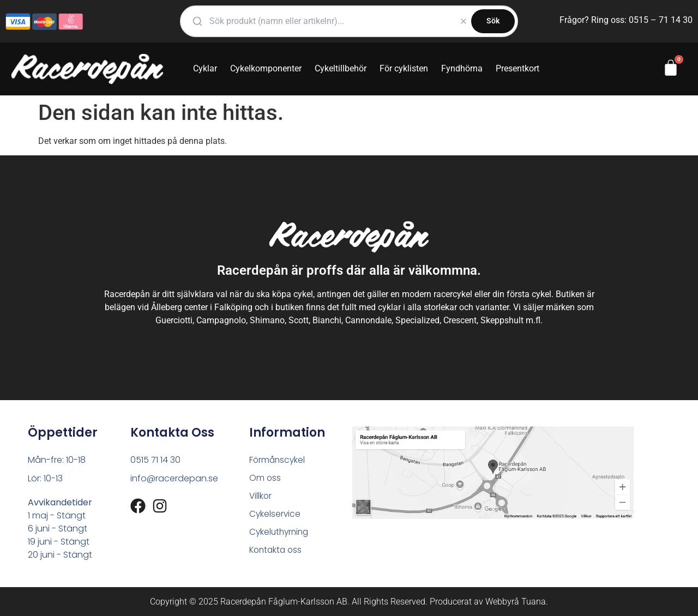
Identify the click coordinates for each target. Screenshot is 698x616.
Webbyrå (502, 602)
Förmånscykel (278, 460)
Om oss (265, 478)
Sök (493, 21)
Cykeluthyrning (281, 534)
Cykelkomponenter (266, 68)
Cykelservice (275, 515)
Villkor (261, 497)
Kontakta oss (277, 552)
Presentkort (518, 68)
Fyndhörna (462, 68)
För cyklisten (404, 68)
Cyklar (205, 68)
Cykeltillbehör (341, 68)
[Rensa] (464, 21)
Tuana (534, 602)
